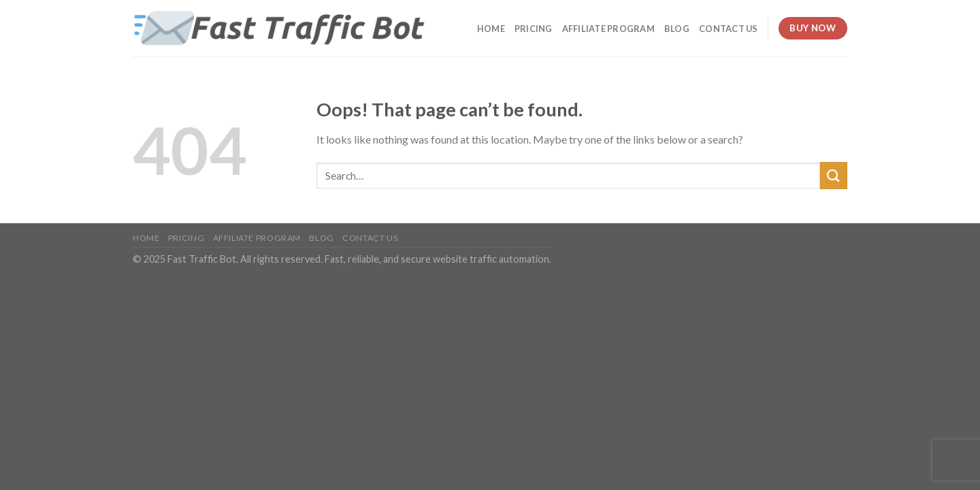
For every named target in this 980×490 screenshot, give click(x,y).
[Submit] (834, 175)
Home (491, 29)
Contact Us (729, 29)
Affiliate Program (608, 29)
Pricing (534, 29)
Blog (677, 29)
